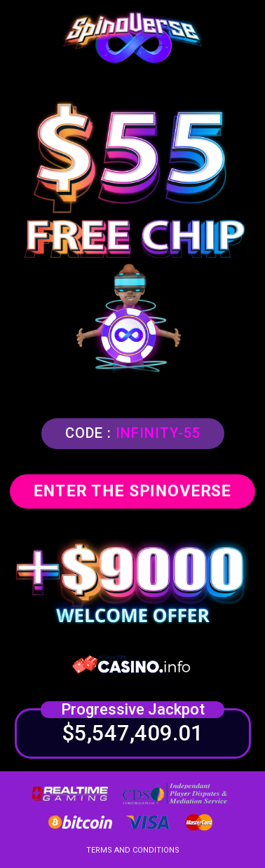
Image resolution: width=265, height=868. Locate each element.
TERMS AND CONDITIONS (133, 850)
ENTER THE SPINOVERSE (132, 491)
